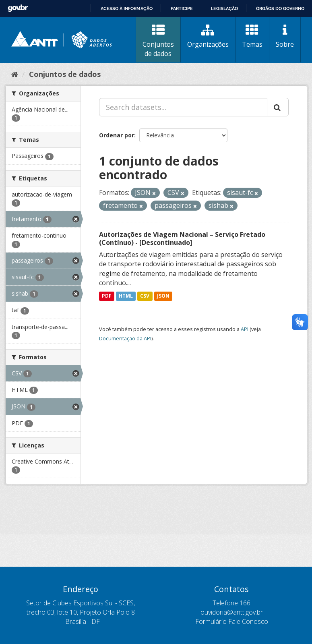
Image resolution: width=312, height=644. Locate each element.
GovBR (18, 8)
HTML (126, 296)
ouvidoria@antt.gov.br (232, 612)
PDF (107, 296)
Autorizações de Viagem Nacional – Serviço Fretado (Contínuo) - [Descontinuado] (182, 239)
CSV (145, 296)
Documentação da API (125, 338)
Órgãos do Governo (280, 8)
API (245, 329)
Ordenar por (117, 135)
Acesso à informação (127, 8)
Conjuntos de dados (158, 41)
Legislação (224, 8)
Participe (182, 8)
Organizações (208, 36)
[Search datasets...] (183, 107)
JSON (163, 296)
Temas (252, 36)
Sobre (285, 36)
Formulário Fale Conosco (232, 621)
